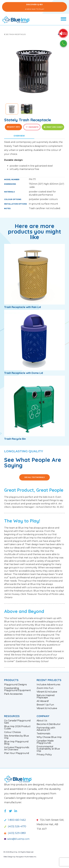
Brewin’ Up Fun (45, 705)
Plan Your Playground (17, 753)
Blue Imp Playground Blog (16, 743)
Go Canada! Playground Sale (17, 722)
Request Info (13, 127)
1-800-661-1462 (15, 820)
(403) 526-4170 (15, 826)
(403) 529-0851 (15, 833)
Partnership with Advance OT (46, 729)
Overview (19, 136)
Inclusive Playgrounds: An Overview (17, 749)
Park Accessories (13, 694)
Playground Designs (15, 685)
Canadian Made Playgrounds (45, 742)
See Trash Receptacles (15, 34)
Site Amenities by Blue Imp (17, 737)
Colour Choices (12, 732)
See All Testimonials (34, 477)
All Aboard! (43, 701)
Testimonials (43, 734)
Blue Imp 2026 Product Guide (17, 728)
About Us (42, 721)
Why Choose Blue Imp (49, 737)
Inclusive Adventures (48, 685)
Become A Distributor (49, 724)
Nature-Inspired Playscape (46, 696)
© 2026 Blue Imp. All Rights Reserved (18, 852)
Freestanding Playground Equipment (17, 689)
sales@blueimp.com (17, 839)
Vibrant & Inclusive (47, 692)
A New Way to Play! (34, 7)
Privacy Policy (44, 755)
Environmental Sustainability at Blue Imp (48, 749)
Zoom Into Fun (45, 688)
